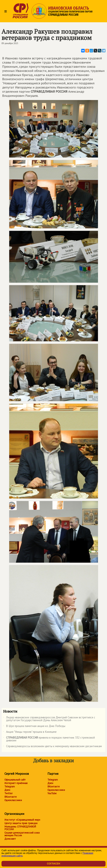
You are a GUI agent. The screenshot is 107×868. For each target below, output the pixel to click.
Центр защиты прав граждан (21, 823)
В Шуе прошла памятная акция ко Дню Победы (34, 727)
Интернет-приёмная (16, 783)
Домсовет (10, 839)
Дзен (7, 790)
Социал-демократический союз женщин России (22, 834)
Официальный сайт (15, 780)
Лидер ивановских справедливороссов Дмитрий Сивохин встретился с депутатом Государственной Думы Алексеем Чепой (49, 719)
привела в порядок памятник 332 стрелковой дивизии (49, 739)
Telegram (10, 786)
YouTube (52, 793)
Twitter (9, 793)
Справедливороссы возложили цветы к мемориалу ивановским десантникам (52, 747)
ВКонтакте (11, 797)
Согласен (53, 864)
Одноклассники (13, 800)
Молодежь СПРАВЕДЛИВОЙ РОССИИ (20, 828)
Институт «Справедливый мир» (22, 820)
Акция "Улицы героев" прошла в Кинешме (30, 732)
